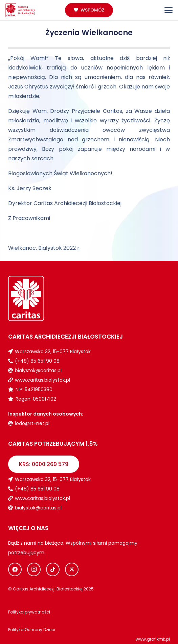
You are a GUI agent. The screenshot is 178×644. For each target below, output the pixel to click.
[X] (72, 569)
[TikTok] (53, 569)
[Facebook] (15, 569)
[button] (169, 10)
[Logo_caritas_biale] (49, 298)
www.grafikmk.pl (153, 639)
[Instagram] (34, 569)
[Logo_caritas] (20, 10)
